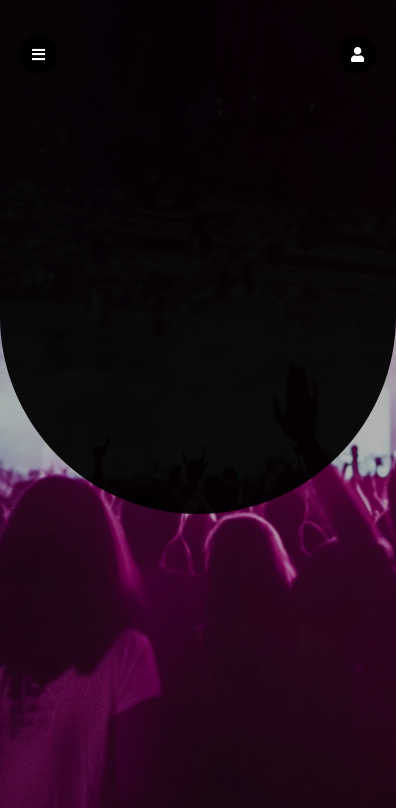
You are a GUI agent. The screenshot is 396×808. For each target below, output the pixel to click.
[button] (357, 54)
